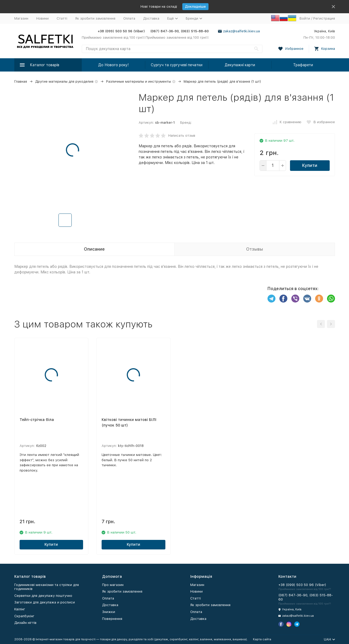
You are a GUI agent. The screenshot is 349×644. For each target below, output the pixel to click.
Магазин (21, 18)
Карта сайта (262, 639)
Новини (42, 18)
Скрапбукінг (24, 616)
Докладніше (195, 6)
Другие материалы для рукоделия (64, 81)
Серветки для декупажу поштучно (43, 596)
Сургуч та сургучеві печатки (177, 65)
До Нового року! (113, 65)
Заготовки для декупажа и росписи (45, 602)
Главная (21, 81)
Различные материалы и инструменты (139, 81)
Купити (310, 165)
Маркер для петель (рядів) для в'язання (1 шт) (222, 81)
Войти (305, 18)
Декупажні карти (240, 65)
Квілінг (20, 609)
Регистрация (324, 18)
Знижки (109, 612)
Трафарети (303, 65)
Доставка (151, 18)
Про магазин (113, 585)
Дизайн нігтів (25, 623)
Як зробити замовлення (95, 18)
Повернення (112, 619)
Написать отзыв (182, 136)
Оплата (129, 18)
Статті (62, 18)
